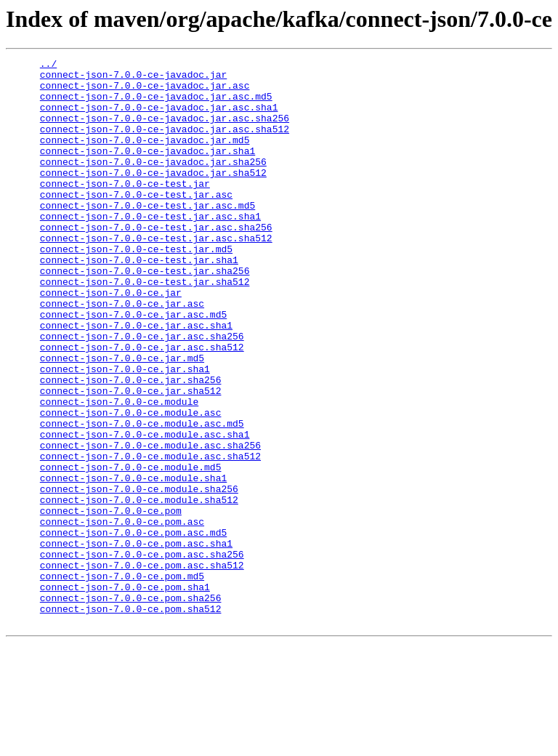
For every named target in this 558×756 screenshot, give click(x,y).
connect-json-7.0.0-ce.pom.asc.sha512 (142, 667)
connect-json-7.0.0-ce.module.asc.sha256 (150, 523)
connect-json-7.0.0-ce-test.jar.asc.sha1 (150, 249)
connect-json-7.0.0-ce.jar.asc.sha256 (142, 393)
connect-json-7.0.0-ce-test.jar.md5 (136, 288)
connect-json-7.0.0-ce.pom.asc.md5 (133, 628)
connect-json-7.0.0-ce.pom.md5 (122, 680)
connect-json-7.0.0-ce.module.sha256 (139, 576)
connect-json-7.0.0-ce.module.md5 (131, 550)
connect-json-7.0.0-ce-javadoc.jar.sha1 (147, 170)
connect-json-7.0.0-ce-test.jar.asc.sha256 (156, 262)
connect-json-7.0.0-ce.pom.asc (122, 615)
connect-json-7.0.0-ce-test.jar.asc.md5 (147, 236)
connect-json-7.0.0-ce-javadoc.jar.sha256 (153, 183)
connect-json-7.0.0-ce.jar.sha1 (125, 432)
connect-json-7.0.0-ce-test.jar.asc (136, 222)
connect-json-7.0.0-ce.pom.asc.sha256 (142, 654)
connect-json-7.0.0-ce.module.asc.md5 (142, 497)
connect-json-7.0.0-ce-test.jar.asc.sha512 (156, 275)
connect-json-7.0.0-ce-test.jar (125, 209)
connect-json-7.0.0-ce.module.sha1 (133, 563)
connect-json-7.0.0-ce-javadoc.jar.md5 (145, 157)
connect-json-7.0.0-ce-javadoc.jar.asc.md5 (156, 105)
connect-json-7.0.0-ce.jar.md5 (122, 419)
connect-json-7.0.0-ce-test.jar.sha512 (145, 327)
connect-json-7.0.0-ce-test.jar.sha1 (139, 301)
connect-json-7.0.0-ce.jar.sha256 (131, 445)
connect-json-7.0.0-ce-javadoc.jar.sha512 (153, 196)
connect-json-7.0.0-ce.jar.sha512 (131, 458)
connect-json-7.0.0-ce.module (119, 471)
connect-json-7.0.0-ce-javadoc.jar (133, 79)
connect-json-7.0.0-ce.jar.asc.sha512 (142, 406)
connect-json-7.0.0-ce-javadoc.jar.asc (145, 92)
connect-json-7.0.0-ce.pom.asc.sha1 (136, 641)
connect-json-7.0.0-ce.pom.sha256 (131, 707)
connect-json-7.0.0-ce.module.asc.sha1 (145, 510)
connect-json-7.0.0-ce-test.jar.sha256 (145, 314)
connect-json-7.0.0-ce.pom (111, 602)
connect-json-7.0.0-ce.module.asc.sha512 (150, 536)
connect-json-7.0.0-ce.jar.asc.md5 (133, 366)
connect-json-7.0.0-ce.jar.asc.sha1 (136, 379)
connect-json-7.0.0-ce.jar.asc (122, 353)
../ (48, 65)
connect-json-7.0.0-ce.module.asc (131, 484)
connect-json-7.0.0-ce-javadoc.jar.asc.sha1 (159, 118)
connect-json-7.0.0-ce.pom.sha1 (125, 693)
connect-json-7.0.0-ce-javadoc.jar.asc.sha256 (165, 131)
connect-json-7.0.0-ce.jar (111, 340)
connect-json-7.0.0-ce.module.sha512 (139, 589)
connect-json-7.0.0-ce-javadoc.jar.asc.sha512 (165, 144)
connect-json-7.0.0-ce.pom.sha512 (131, 720)
